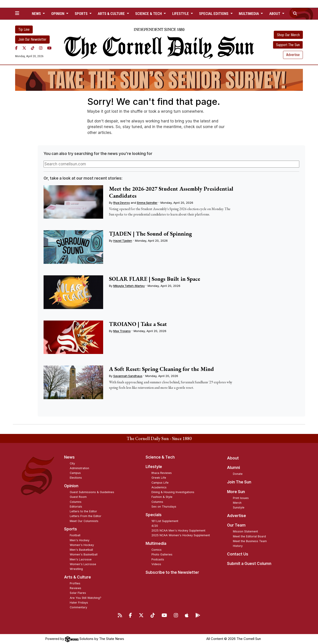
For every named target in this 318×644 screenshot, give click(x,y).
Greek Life (159, 478)
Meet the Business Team (250, 541)
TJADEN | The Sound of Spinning (150, 234)
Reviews (75, 588)
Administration (79, 468)
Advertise (293, 55)
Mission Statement (245, 531)
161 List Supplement (165, 521)
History (238, 546)
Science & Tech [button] (149, 14)
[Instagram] (41, 48)
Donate (238, 474)
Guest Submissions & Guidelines (92, 492)
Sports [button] (82, 14)
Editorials (76, 507)
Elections (76, 478)
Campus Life (160, 483)
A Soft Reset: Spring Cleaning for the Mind (161, 369)
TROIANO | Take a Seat (138, 324)
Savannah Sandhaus (128, 376)
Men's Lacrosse (81, 559)
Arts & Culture (78, 577)
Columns (76, 502)
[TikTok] (33, 48)
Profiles (75, 583)
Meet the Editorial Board (249, 536)
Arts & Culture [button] (112, 14)
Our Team (236, 525)
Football (75, 535)
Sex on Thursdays (164, 507)
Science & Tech (160, 457)
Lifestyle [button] (181, 14)
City (72, 463)
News (69, 457)
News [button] (37, 14)
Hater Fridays (79, 603)
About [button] (275, 14)
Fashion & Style (162, 497)
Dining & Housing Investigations (173, 492)
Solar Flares (78, 593)
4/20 (155, 526)
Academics (159, 487)
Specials (154, 515)
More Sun (236, 492)
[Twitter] (24, 48)
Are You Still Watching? (86, 598)
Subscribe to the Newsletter (172, 572)
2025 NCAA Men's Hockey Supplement (178, 530)
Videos (156, 564)
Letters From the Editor (86, 516)
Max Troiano (122, 331)
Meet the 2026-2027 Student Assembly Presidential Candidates (171, 192)
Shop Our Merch (288, 35)
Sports (71, 529)
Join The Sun (239, 482)
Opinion (71, 486)
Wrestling (76, 569)
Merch (237, 503)
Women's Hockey (82, 545)
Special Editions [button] (214, 14)
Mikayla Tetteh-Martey (129, 286)
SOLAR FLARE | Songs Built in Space (155, 279)
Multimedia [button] (249, 14)
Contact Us (238, 554)
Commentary (78, 607)
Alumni (233, 468)
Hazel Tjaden (123, 241)
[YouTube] (49, 48)
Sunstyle (239, 507)
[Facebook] (16, 48)
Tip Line (24, 29)
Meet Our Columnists (84, 521)
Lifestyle (154, 467)
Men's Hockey (80, 540)
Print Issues (241, 498)
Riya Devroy (122, 203)
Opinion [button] (58, 14)
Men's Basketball (81, 550)
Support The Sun (288, 45)
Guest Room (78, 497)
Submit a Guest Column (249, 564)
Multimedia (156, 543)
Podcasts (158, 559)
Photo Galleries (162, 554)
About (233, 458)
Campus (75, 473)
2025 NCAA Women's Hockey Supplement (181, 535)
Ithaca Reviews (162, 473)
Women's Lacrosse (83, 564)
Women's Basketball (84, 554)
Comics (157, 550)
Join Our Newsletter (32, 39)
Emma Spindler (147, 203)
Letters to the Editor (83, 511)
